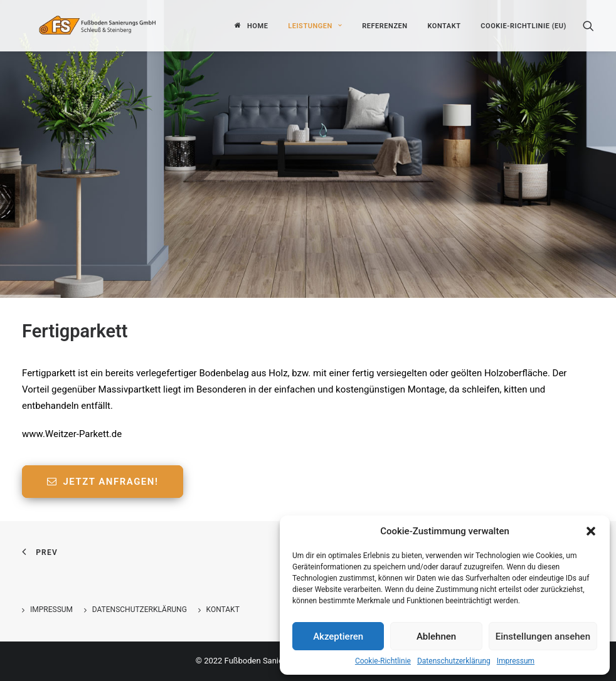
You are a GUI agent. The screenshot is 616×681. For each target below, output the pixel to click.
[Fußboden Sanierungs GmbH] (115, 24)
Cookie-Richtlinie (383, 661)
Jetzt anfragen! (103, 482)
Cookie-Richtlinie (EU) (523, 25)
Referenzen (385, 25)
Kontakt (444, 25)
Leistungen (315, 25)
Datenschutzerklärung (454, 661)
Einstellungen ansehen (543, 636)
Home (258, 25)
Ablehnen (436, 636)
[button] (591, 531)
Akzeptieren (338, 636)
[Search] (588, 24)
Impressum (516, 661)
